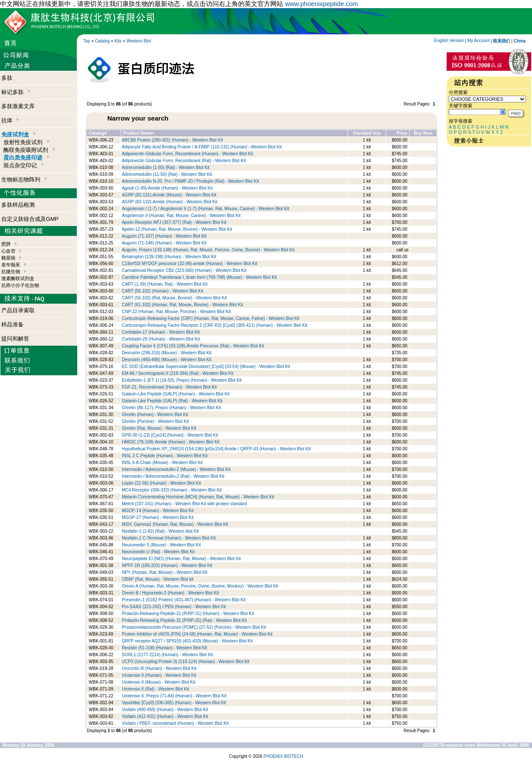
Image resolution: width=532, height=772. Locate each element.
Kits (118, 41)
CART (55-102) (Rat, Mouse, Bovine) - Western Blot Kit (174, 298)
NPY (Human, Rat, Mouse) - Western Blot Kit (165, 572)
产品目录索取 (18, 310)
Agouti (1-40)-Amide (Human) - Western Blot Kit (167, 188)
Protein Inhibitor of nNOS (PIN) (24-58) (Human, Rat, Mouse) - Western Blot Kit (197, 634)
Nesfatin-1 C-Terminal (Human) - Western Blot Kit (169, 538)
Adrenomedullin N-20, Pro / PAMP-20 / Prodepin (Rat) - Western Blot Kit (190, 181)
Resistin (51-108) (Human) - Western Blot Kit (164, 648)
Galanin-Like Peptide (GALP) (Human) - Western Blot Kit (176, 394)
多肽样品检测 (18, 205)
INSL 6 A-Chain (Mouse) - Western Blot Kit (162, 463)
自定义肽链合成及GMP (30, 219)
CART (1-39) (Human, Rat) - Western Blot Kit (165, 284)
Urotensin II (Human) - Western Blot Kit (159, 675)
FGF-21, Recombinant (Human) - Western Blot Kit (169, 387)
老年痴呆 (11, 265)
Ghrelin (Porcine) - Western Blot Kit (155, 421)
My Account (478, 41)
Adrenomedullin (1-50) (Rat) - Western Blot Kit (166, 167)
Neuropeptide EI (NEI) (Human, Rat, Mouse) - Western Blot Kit (181, 559)
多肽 (7, 78)
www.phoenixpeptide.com (321, 4)
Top (87, 41)
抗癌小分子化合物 (20, 285)
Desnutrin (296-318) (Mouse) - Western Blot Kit (167, 353)
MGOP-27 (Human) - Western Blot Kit (158, 517)
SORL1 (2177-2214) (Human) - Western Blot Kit (167, 655)
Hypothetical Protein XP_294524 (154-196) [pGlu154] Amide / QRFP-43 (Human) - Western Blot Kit (216, 449)
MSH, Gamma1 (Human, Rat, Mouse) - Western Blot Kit (175, 524)
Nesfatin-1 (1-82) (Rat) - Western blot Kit (160, 531)
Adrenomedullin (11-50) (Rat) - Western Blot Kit (167, 174)
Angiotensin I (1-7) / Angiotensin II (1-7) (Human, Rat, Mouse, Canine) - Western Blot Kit (206, 209)
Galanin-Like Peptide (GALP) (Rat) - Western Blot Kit (172, 401)
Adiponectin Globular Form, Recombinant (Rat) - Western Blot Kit (184, 161)
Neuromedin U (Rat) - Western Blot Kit (158, 552)
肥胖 (6, 244)
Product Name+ (139, 133)
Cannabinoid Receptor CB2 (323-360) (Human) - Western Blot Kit (184, 270)
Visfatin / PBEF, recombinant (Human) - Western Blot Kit (175, 723)
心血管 (8, 251)
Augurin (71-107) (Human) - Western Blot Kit (164, 236)
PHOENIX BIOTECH (283, 756)
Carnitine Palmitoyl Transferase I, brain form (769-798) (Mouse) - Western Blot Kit (199, 277)
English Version (449, 41)
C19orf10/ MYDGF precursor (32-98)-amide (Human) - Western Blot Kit (189, 264)
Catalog (102, 41)
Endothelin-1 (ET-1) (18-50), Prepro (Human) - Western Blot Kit (182, 380)
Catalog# (98, 133)
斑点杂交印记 (24, 165)
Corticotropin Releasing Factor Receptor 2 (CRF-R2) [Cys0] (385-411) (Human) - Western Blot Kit (215, 325)
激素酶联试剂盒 (18, 278)
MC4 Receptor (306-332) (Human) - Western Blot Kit (172, 490)
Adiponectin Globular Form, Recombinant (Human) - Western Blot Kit (187, 154)
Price (402, 133)
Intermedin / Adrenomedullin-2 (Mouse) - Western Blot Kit (176, 469)
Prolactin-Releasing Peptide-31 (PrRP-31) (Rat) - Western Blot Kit (184, 620)
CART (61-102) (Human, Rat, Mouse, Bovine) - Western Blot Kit (182, 305)
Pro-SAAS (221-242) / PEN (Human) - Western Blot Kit (174, 607)
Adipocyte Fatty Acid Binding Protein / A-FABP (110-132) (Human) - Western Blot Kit (202, 147)
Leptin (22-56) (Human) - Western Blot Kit (161, 483)
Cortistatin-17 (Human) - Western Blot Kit (161, 332)
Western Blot (139, 41)
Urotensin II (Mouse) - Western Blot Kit (159, 682)
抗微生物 (11, 271)
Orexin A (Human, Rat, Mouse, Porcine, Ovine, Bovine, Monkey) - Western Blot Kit (200, 586)
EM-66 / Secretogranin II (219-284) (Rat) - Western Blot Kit (178, 373)
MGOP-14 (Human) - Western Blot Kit (158, 511)
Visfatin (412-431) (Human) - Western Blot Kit (165, 716)
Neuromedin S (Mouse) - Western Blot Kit (161, 545)
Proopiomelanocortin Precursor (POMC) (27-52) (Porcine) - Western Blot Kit (194, 627)
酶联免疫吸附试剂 (29, 150)
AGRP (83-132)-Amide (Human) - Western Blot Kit (169, 202)
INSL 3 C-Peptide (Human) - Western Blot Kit (165, 456)
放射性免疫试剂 (26, 142)
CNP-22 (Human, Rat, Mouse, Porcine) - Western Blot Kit (176, 312)
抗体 (10, 120)
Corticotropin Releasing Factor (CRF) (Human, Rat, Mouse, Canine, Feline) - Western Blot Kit (211, 318)
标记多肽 (16, 92)
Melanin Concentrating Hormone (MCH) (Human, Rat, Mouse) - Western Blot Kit (198, 497)
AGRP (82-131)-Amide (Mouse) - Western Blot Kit (169, 195)
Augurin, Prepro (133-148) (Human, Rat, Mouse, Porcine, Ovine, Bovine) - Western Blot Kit (208, 250)
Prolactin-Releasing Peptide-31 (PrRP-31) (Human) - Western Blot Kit (188, 614)
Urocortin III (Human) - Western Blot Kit (159, 668)
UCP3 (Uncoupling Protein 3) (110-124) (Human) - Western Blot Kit (186, 662)
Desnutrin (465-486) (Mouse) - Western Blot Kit (167, 360)
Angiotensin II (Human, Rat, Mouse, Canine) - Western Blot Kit (181, 216)
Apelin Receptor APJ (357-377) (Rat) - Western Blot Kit (174, 222)
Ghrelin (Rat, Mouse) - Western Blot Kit (159, 428)
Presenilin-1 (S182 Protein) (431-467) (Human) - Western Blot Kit (184, 600)
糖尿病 (8, 258)
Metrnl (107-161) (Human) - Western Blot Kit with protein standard (184, 504)
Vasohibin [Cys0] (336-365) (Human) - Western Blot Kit (174, 703)
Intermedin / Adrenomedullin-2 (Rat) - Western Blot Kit (173, 476)
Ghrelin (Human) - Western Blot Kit (155, 415)
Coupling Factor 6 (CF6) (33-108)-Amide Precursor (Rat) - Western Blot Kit (193, 346)
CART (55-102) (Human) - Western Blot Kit (163, 291)
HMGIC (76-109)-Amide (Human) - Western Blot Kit (171, 442)
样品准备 (12, 324)
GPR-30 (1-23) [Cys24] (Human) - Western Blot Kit (170, 435)
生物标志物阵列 (24, 179)
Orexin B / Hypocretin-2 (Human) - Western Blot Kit (170, 593)
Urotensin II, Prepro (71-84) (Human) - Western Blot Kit (174, 696)
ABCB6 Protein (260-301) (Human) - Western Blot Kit (172, 140)
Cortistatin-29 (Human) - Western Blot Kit (161, 339)
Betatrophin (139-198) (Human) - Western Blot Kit (169, 257)
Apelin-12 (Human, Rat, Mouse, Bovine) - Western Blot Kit (177, 229)
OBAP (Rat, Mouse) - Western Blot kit (158, 579)
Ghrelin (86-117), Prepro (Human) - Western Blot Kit (171, 408)
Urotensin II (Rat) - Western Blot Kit (156, 689)
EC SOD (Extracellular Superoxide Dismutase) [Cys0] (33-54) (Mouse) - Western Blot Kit (206, 366)
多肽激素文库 (18, 106)
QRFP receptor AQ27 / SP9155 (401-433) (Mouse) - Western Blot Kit (187, 641)
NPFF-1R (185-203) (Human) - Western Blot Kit (167, 565)
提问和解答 (15, 339)
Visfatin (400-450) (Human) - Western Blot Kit (165, 710)
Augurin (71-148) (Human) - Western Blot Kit (164, 243)
